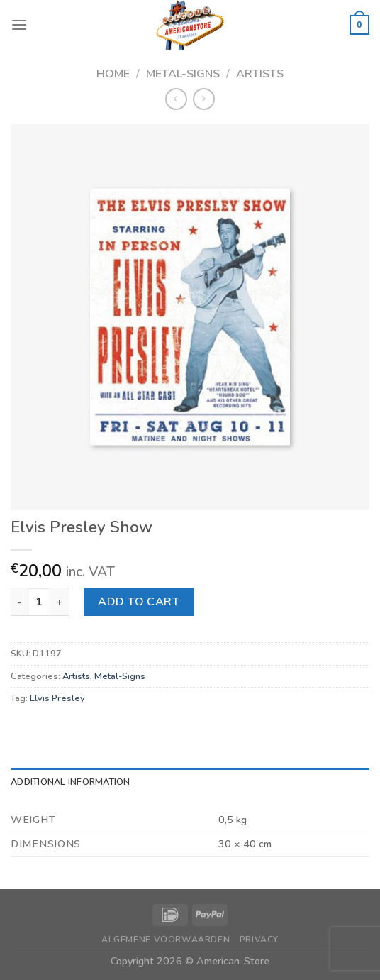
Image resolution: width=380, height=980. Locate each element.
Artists (260, 74)
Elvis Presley (57, 698)
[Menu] (19, 24)
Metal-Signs (183, 74)
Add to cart (139, 602)
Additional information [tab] (71, 782)
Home (113, 74)
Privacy (259, 940)
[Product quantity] (39, 602)
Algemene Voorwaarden (166, 940)
